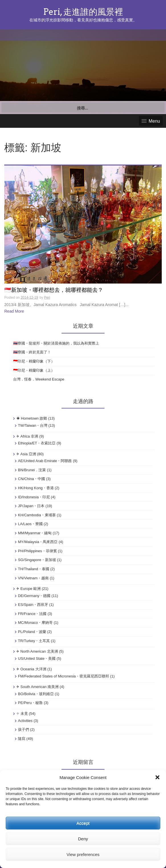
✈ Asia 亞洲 (26, 454)
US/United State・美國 (37, 658)
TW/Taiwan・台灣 (33, 425)
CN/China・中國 (31, 479)
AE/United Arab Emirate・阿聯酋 (45, 461)
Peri (47, 298)
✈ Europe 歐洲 (28, 589)
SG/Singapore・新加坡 (37, 560)
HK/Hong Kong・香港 (36, 488)
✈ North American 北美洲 (37, 651)
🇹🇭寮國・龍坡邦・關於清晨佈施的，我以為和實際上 (56, 343)
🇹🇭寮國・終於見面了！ (32, 352)
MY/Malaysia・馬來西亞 (38, 542)
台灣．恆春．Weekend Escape (39, 379)
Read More (14, 311)
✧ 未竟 (22, 714)
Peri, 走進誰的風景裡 (83, 12)
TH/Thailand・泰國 (34, 569)
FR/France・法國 (32, 614)
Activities (25, 721)
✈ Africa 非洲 (27, 436)
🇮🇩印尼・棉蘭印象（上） (34, 370)
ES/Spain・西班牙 (33, 605)
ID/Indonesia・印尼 (34, 497)
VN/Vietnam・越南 (33, 578)
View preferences (83, 854)
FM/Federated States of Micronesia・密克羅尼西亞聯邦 (63, 676)
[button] (157, 777)
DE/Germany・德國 (34, 596)
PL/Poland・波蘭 (32, 632)
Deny (83, 839)
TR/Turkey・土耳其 (34, 641)
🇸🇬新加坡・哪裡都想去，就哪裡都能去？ (54, 290)
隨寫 (22, 739)
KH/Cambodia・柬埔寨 (37, 515)
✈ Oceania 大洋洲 (31, 669)
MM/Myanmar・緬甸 (35, 533)
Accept (83, 823)
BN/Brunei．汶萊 (32, 470)
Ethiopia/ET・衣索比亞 (37, 443)
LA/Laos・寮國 (30, 524)
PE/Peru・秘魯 (30, 703)
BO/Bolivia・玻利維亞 (36, 694)
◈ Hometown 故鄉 (32, 418)
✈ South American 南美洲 (37, 687)
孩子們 (23, 730)
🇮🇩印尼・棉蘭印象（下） (34, 361)
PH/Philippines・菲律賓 (37, 551)
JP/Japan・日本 (31, 506)
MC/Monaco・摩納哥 (35, 623)
